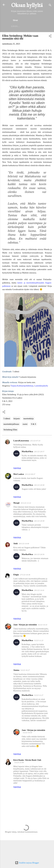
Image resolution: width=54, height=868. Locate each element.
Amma (16, 670)
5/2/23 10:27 (25, 670)
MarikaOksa (27, 451)
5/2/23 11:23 (39, 640)
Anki (16, 543)
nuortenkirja (29, 419)
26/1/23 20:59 (39, 554)
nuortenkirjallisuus (11, 424)
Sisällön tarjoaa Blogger (27, 863)
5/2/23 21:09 (19, 762)
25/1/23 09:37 (30, 474)
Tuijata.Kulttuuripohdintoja (22, 386)
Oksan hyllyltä (27, 6)
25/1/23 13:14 (26, 503)
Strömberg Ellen (10, 430)
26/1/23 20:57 (39, 452)
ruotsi (25, 424)
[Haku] (50, 6)
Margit (16, 503)
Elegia (16, 575)
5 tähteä (7, 419)
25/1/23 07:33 (35, 441)
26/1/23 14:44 (24, 544)
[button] (50, 36)
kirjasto (17, 419)
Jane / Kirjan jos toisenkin (25, 625)
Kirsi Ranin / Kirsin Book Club (27, 760)
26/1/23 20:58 (39, 485)
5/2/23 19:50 (27, 733)
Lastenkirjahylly (41, 386)
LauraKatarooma (21, 441)
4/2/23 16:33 (43, 625)
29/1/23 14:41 (39, 590)
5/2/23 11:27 (39, 695)
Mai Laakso (19, 474)
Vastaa (17, 468)
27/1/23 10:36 (25, 575)
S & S (33, 424)
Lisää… (15, 26)
